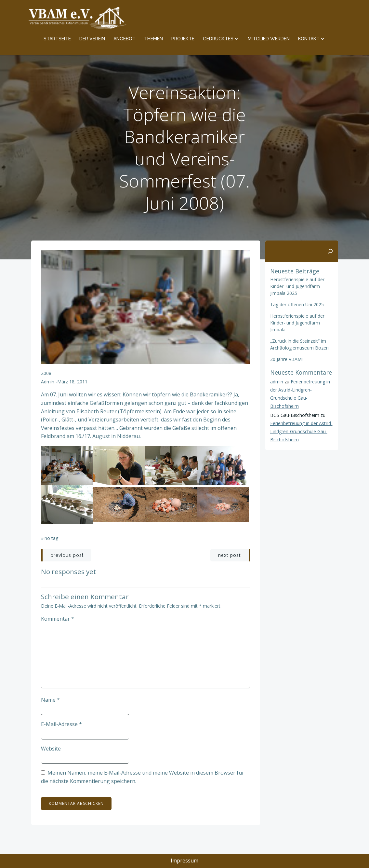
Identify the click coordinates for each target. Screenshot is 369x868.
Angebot (125, 39)
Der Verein (92, 39)
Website (51, 749)
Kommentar (58, 619)
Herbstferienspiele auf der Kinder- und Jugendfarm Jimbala (297, 323)
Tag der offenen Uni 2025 (297, 304)
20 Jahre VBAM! (286, 359)
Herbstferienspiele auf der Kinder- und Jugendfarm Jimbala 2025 (297, 286)
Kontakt (312, 39)
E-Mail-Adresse (61, 724)
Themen (153, 39)
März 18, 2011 (72, 382)
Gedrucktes (221, 39)
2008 (46, 373)
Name (50, 700)
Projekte (183, 39)
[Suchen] (330, 251)
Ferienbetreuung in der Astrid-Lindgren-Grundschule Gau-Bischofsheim (301, 431)
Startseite (57, 39)
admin (48, 382)
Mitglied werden (269, 39)
